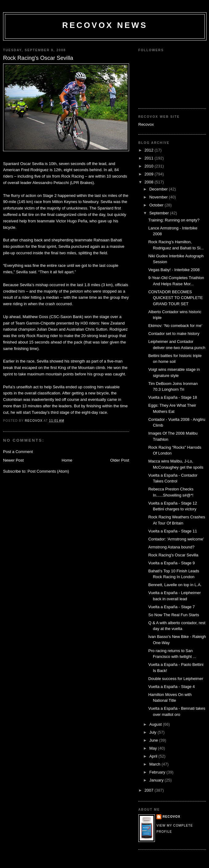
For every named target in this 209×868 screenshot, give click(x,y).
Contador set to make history (174, 334)
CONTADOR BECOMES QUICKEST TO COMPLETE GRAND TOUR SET (175, 298)
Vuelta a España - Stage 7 (171, 607)
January (157, 780)
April (154, 756)
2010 (150, 166)
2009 (150, 174)
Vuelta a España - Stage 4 (171, 687)
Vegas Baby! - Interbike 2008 (174, 270)
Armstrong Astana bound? (171, 547)
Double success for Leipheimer (175, 679)
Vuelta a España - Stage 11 (173, 531)
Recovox (146, 124)
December (159, 189)
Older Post (120, 460)
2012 (150, 150)
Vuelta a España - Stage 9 (171, 563)
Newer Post (13, 460)
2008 (150, 182)
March (156, 764)
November (159, 197)
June (154, 740)
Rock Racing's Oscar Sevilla (173, 555)
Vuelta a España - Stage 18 (173, 397)
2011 (150, 158)
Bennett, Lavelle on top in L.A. (175, 585)
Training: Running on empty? (174, 220)
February (158, 772)
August (156, 724)
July (154, 732)
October (157, 205)
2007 (150, 790)
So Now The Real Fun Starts (174, 615)
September (160, 213)
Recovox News (105, 25)
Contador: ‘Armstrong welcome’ (176, 539)
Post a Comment (18, 452)
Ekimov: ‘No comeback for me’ (175, 326)
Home (67, 460)
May (154, 748)
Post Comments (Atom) (48, 471)
